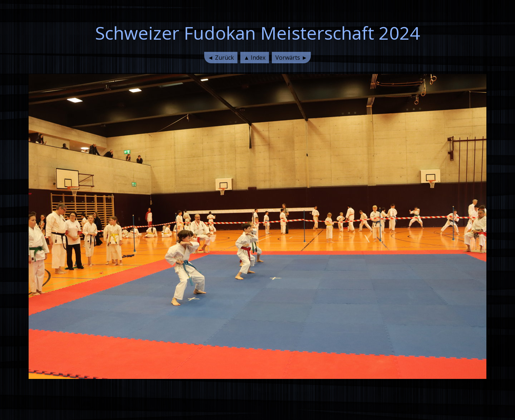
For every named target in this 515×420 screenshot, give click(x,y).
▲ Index (255, 58)
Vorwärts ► (291, 58)
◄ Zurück (221, 58)
